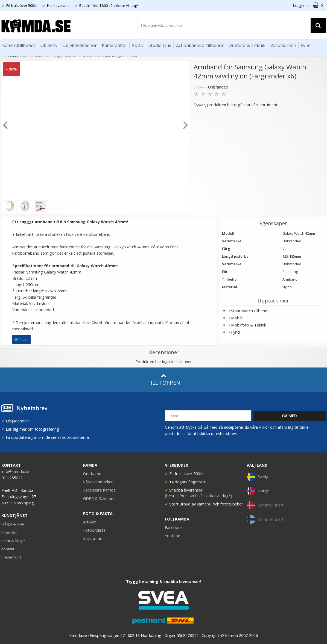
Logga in (301, 5)
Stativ (138, 45)
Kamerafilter (114, 45)
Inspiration (93, 538)
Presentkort (11, 557)
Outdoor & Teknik (247, 45)
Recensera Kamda (99, 490)
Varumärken (283, 45)
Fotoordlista (94, 530)
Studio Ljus (160, 45)
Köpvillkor (10, 533)
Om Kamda (93, 474)
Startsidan (10, 56)
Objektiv (49, 45)
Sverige (259, 477)
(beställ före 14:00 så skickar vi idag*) (198, 496)
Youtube (173, 536)
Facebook (174, 527)
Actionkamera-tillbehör (200, 45)
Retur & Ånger (13, 541)
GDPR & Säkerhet (99, 499)
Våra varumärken (98, 482)
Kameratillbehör (19, 45)
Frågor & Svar (13, 524)
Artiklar (89, 522)
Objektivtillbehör (80, 45)
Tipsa (21, 339)
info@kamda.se (15, 471)
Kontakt (8, 549)
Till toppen (164, 380)
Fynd (306, 45)
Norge (258, 491)
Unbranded (218, 87)
